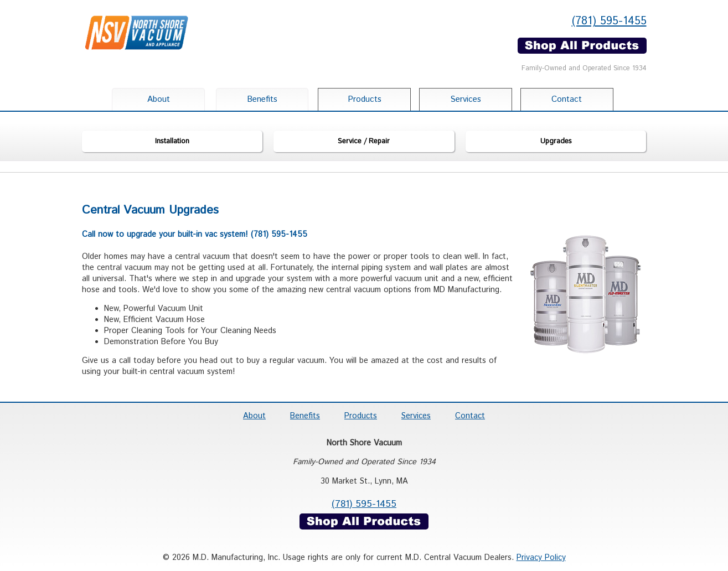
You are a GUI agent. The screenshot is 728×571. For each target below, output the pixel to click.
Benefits (262, 99)
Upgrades (556, 141)
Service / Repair (364, 141)
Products (366, 99)
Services (469, 99)
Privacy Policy (541, 558)
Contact (573, 99)
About (159, 99)
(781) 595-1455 (609, 21)
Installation (172, 141)
